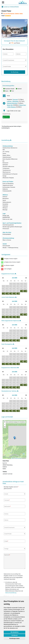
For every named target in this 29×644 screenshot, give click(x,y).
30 (15, 293)
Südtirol (17, 14)
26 (26, 291)
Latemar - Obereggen (13, 101)
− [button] (5, 424)
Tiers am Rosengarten (9, 14)
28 (8, 293)
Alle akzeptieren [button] (15, 632)
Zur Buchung (15, 72)
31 (19, 293)
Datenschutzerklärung (11, 593)
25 (23, 291)
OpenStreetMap (18, 458)
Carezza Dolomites (12, 103)
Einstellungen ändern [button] (14, 638)
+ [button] (5, 422)
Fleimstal (15, 100)
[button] (4, 29)
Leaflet (12, 458)
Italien (21, 14)
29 (12, 293)
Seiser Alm (10, 105)
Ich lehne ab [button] (14, 635)
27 (5, 293)
